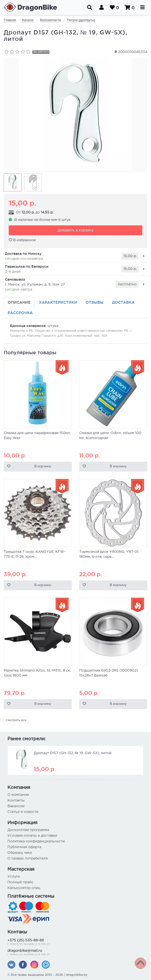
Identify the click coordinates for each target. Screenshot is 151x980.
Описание (19, 302)
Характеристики (58, 302)
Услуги (14, 877)
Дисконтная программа (28, 830)
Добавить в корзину (75, 230)
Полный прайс (20, 882)
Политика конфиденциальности (36, 841)
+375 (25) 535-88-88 (75, 942)
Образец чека (20, 853)
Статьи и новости (23, 812)
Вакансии (16, 806)
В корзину (43, 466)
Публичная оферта (24, 847)
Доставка (123, 302)
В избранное (22, 240)
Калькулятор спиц (24, 888)
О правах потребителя (28, 859)
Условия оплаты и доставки (32, 836)
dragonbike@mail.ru (75, 953)
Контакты (16, 801)
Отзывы (95, 302)
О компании (18, 795)
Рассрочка (20, 313)
